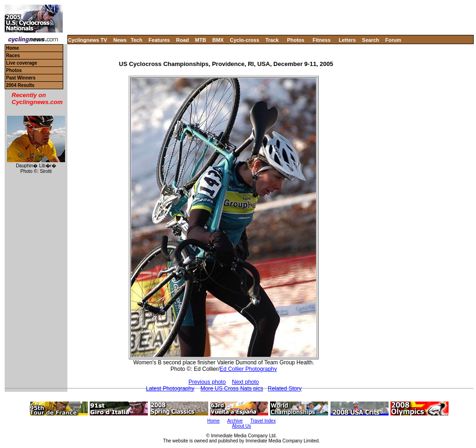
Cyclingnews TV (87, 40)
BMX (218, 40)
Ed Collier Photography (248, 369)
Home (13, 48)
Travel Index (263, 421)
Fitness (321, 40)
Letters (347, 40)
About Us (241, 426)
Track (272, 40)
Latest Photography (170, 389)
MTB (201, 40)
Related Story (285, 389)
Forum (393, 40)
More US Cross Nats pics (232, 389)
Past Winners (21, 78)
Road (183, 40)
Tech (136, 40)
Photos (295, 40)
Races (13, 56)
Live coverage (22, 63)
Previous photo (207, 382)
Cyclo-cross (245, 40)
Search (371, 40)
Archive (235, 421)
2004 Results (20, 85)
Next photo (245, 382)
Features (159, 40)
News (120, 40)
